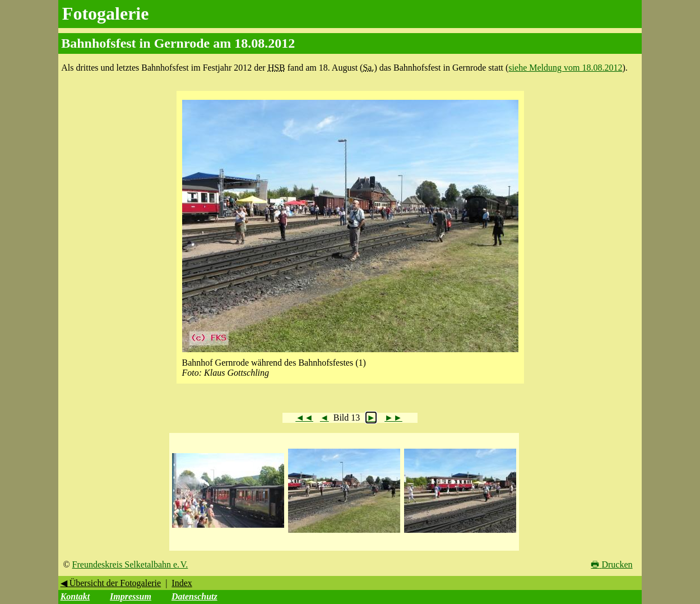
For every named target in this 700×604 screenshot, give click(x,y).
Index (182, 583)
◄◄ (304, 418)
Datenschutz (194, 596)
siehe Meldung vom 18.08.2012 (565, 68)
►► (393, 418)
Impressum (131, 596)
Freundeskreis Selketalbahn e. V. (130, 564)
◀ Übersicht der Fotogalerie (111, 583)
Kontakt (75, 596)
